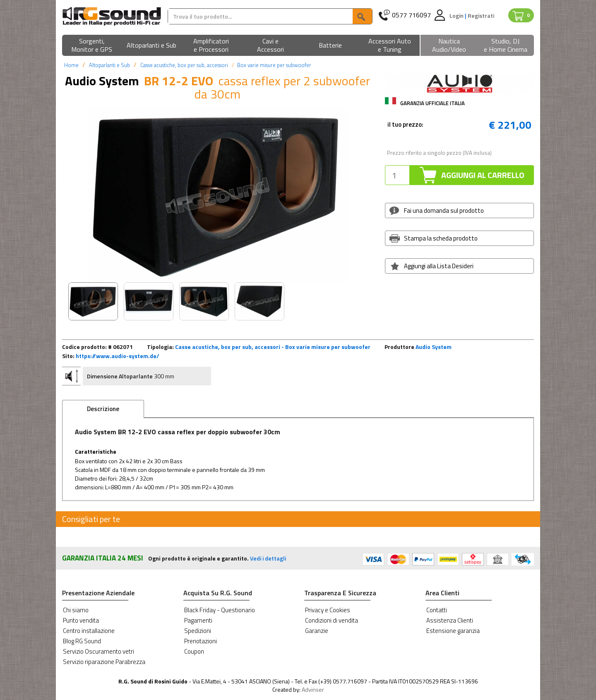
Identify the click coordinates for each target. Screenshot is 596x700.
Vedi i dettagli (268, 558)
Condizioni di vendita (332, 620)
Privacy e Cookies (328, 610)
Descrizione (103, 409)
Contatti (437, 610)
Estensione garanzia (453, 631)
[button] (92, 46)
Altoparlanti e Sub (109, 65)
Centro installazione (89, 631)
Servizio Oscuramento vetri (99, 651)
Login (457, 16)
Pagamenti (198, 620)
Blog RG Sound (82, 641)
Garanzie (317, 631)
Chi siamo (76, 610)
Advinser (313, 689)
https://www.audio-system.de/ (118, 356)
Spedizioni (198, 631)
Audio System (434, 347)
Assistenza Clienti (450, 620)
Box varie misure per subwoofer (274, 65)
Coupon (194, 651)
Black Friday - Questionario (220, 610)
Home (71, 65)
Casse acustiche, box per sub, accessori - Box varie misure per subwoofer (273, 347)
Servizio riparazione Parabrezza (104, 662)
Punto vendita (81, 620)
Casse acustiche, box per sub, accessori (184, 65)
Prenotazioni (201, 641)
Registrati (481, 16)
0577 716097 (411, 15)
